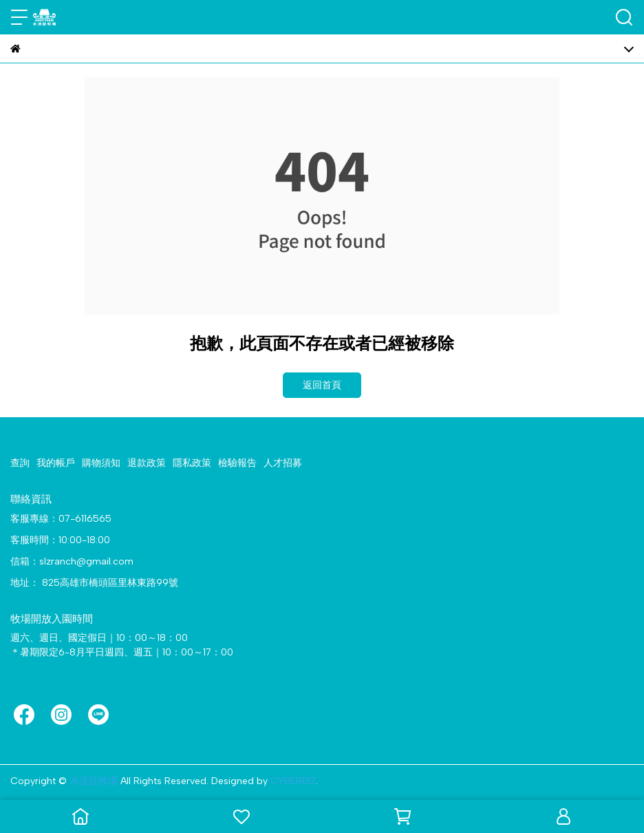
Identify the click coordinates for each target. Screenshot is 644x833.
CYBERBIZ (293, 781)
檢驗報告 (237, 463)
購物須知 (101, 463)
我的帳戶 (56, 463)
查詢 (20, 463)
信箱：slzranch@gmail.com (72, 561)
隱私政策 (192, 463)
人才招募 (283, 463)
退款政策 (147, 463)
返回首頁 (322, 385)
